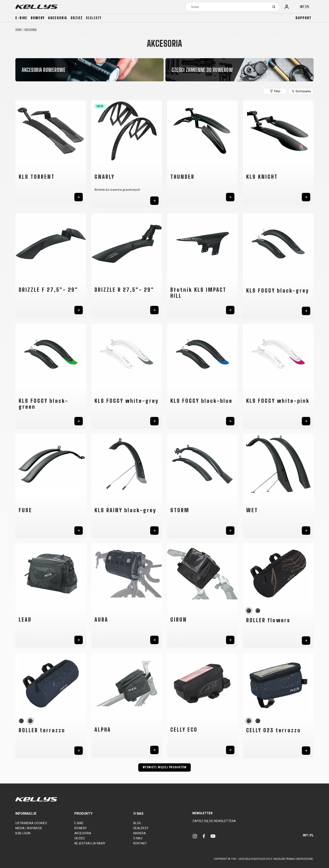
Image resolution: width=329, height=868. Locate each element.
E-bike (21, 18)
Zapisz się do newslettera (214, 821)
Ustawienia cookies (31, 823)
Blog (137, 823)
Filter (275, 91)
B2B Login (23, 833)
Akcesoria (58, 18)
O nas (138, 838)
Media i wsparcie (29, 828)
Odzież (77, 18)
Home (19, 30)
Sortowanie (301, 91)
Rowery (38, 18)
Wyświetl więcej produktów (165, 767)
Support (304, 18)
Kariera (140, 833)
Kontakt (140, 843)
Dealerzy (94, 18)
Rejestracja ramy (90, 843)
